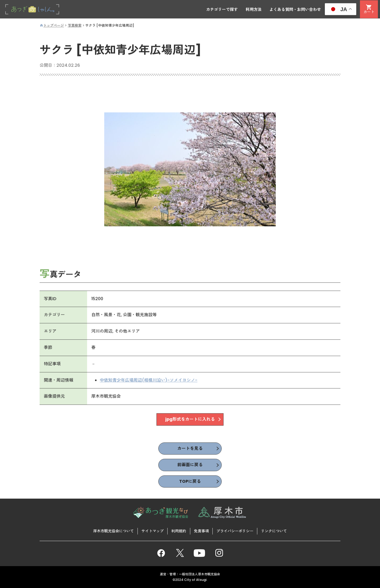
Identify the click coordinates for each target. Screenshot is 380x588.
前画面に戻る (190, 465)
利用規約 (179, 531)
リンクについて (274, 531)
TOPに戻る (190, 482)
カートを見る (190, 448)
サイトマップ (152, 531)
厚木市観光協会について (113, 531)
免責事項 (201, 531)
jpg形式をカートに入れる (190, 420)
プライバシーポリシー (235, 531)
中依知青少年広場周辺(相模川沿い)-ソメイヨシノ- (149, 380)
